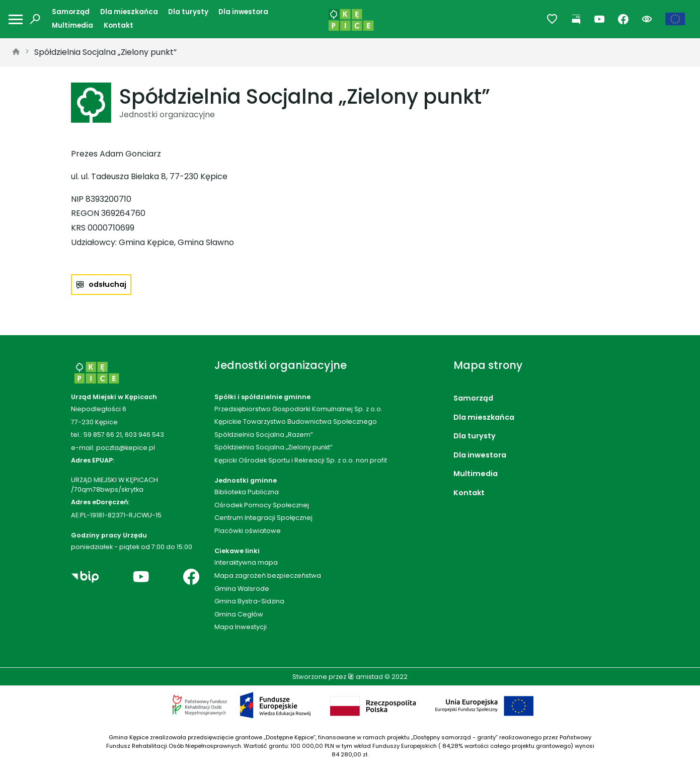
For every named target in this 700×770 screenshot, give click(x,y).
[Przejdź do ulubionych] (552, 19)
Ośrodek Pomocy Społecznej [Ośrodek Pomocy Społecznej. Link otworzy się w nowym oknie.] (262, 505)
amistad (365, 677)
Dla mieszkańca (129, 12)
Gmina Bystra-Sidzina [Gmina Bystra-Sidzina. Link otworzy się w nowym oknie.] (249, 601)
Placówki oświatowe (248, 531)
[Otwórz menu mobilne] (16, 19)
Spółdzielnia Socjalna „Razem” (264, 435)
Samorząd (71, 12)
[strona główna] (16, 52)
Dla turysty (188, 12)
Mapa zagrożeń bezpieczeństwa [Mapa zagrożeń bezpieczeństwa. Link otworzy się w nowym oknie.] (268, 575)
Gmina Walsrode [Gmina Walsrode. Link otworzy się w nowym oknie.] (242, 589)
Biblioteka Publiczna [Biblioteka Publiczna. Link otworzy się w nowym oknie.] (247, 492)
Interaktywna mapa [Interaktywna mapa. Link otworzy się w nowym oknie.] (246, 562)
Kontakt (119, 25)
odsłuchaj (107, 284)
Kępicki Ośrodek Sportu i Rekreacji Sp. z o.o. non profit (301, 460)
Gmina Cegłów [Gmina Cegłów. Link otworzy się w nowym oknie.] (239, 614)
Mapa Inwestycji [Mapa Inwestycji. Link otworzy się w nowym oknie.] (241, 627)
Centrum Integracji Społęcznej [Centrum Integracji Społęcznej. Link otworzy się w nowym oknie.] (263, 518)
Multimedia (72, 25)
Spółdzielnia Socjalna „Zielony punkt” (105, 52)
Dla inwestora (243, 12)
